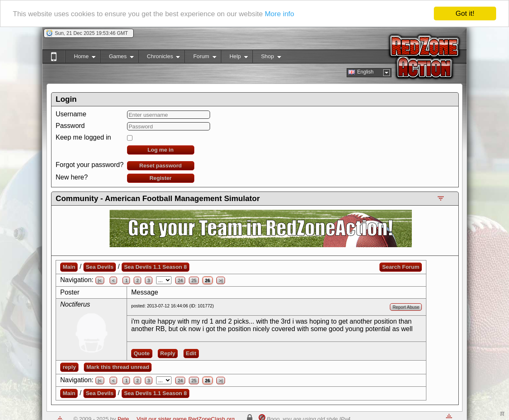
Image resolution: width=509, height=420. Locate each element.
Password (70, 126)
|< (100, 280)
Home (80, 58)
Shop (267, 58)
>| (221, 280)
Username (71, 114)
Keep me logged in (83, 137)
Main (69, 267)
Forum (200, 58)
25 (194, 280)
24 (180, 280)
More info (280, 14)
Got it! (465, 14)
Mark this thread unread (118, 367)
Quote (142, 353)
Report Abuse (406, 307)
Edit (191, 353)
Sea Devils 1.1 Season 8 (155, 267)
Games (117, 58)
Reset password (161, 166)
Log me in (160, 150)
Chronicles (159, 58)
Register (160, 178)
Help (234, 58)
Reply (168, 353)
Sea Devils (100, 267)
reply (69, 367)
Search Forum (401, 267)
